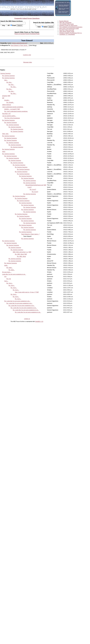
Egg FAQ (62, 30)
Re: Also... (9, 82)
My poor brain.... (7, 272)
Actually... (7, 100)
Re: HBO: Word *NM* (21, 254)
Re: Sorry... (10, 283)
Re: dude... (10, 268)
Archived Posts (35, 34)
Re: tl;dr (9, 279)
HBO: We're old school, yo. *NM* (22, 252)
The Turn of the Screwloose (12, 118)
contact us (27, 319)
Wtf (3, 98)
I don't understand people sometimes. (13, 107)
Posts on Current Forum (22, 34)
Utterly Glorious (7, 105)
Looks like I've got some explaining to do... (14, 274)
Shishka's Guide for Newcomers (68, 26)
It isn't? (30, 187)
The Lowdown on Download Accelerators (71, 27)
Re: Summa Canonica (8, 76)
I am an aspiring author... (9, 116)
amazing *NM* (6, 96)
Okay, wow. (5, 134)
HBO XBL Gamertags (65, 23)
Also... (6, 80)
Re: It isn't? (33, 190)
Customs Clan (27, 55)
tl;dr (5, 277)
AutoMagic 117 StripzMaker (67, 34)
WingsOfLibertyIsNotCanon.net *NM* (36, 185)
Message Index (28, 62)
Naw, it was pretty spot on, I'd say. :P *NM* (27, 292)
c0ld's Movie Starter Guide (67, 31)
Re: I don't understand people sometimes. (16, 111)
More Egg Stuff (70, 30)
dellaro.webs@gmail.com (19, 43)
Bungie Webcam (64, 21)
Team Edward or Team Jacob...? (20, 45)
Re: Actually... (10, 102)
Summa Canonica (5, 73)
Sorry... (6, 281)
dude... (6, 265)
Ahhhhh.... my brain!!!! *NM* (12, 109)
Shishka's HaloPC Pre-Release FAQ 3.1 (71, 33)
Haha (4, 152)
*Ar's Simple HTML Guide (66, 24)
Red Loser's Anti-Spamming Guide (69, 28)
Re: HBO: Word (21, 256)
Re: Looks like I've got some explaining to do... (17, 301)
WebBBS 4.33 (39, 322)
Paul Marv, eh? (6, 114)
